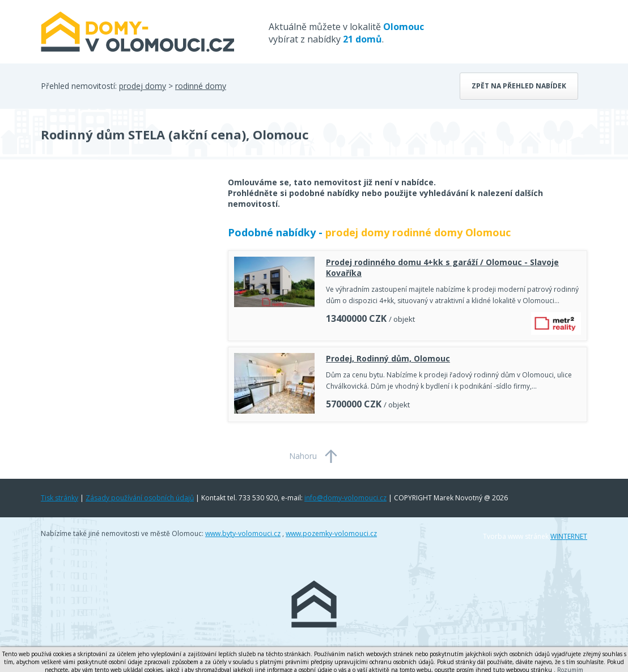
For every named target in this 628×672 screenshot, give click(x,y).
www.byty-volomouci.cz (243, 533)
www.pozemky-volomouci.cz (331, 533)
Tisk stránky (60, 498)
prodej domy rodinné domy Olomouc (418, 232)
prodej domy (143, 86)
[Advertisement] (126, 267)
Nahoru (303, 456)
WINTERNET (569, 536)
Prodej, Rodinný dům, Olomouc (388, 358)
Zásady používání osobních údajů (140, 498)
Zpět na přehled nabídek (519, 86)
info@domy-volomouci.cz (345, 498)
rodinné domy (201, 86)
